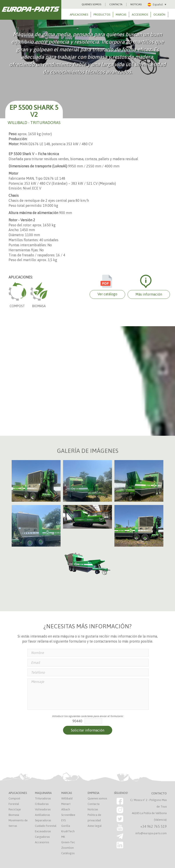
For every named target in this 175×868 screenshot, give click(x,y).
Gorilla (66, 826)
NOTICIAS (136, 4)
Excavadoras (43, 831)
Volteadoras (43, 809)
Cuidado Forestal (46, 826)
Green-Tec (68, 842)
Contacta (94, 804)
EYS (63, 820)
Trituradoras (43, 798)
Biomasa (14, 815)
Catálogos (68, 853)
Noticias (93, 809)
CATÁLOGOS (118, 26)
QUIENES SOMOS (91, 4)
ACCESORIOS (140, 15)
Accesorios (42, 842)
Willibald (67, 798)
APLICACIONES (79, 15)
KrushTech (68, 831)
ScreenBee (68, 815)
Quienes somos (97, 798)
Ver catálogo (107, 294)
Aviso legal (95, 826)
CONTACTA (116, 4)
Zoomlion (68, 848)
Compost (14, 798)
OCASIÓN (159, 15)
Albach (66, 809)
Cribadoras (42, 804)
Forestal (14, 804)
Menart (66, 804)
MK (63, 837)
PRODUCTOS (102, 15)
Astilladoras (42, 815)
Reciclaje (15, 809)
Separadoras (43, 820)
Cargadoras (42, 837)
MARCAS (121, 15)
